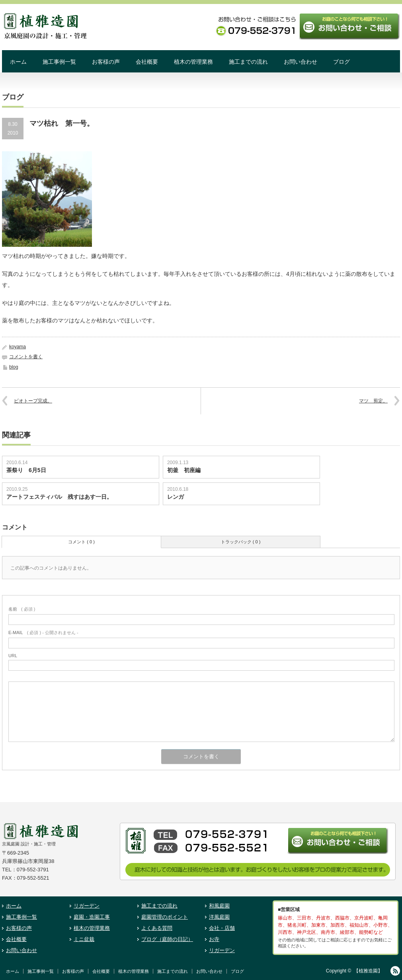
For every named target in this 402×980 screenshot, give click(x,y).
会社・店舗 (222, 928)
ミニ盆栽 (84, 939)
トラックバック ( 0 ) (241, 542)
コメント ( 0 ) (81, 542)
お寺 (214, 939)
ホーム (18, 62)
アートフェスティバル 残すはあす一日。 (59, 497)
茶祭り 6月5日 (26, 470)
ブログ (342, 62)
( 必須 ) (22, 609)
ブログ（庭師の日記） (167, 939)
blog (14, 367)
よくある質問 (157, 928)
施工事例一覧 (59, 62)
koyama (18, 347)
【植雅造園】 (368, 971)
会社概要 (147, 62)
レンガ (176, 497)
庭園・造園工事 (92, 917)
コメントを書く (26, 357)
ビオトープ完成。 (33, 401)
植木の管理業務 (193, 62)
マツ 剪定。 (373, 401)
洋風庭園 (219, 917)
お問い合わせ (301, 62)
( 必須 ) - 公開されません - (43, 633)
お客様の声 (106, 62)
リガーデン (87, 906)
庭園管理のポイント (165, 917)
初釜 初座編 (184, 470)
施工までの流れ (248, 62)
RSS (395, 971)
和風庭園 (219, 906)
